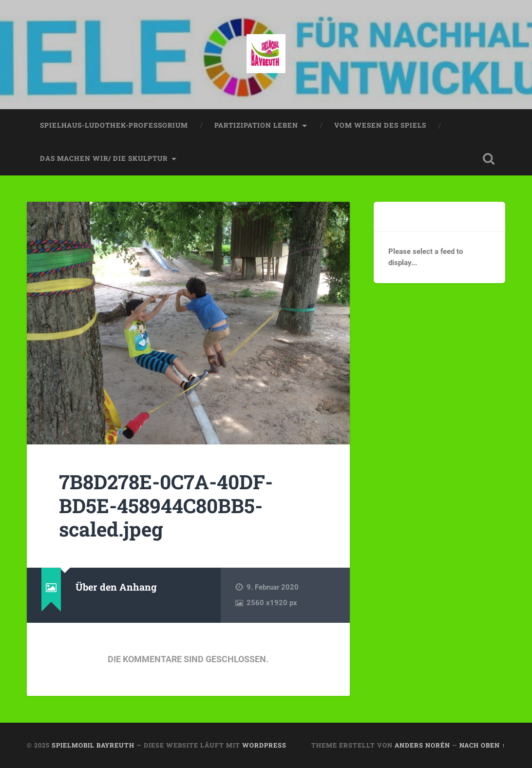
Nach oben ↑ (482, 745)
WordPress (264, 745)
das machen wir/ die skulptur (104, 158)
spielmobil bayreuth (93, 745)
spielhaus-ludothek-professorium (114, 125)
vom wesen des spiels (380, 125)
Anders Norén (422, 745)
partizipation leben (256, 125)
